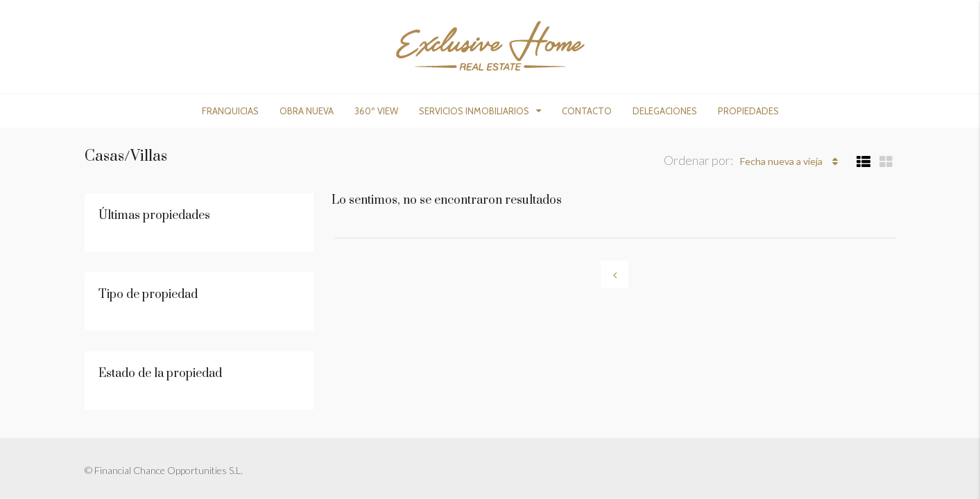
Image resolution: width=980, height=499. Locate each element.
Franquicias (230, 111)
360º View (376, 111)
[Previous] (614, 274)
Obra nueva (307, 111)
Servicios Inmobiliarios (474, 111)
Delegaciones (665, 111)
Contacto (587, 111)
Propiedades (748, 111)
